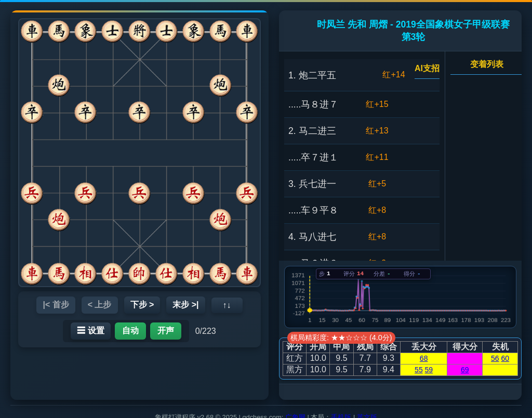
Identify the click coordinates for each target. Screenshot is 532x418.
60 (506, 358)
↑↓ (227, 305)
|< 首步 (56, 305)
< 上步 (100, 305)
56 (495, 358)
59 (429, 370)
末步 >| (185, 305)
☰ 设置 (90, 331)
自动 (130, 331)
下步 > (142, 305)
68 (424, 358)
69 (465, 370)
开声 (166, 331)
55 (419, 370)
